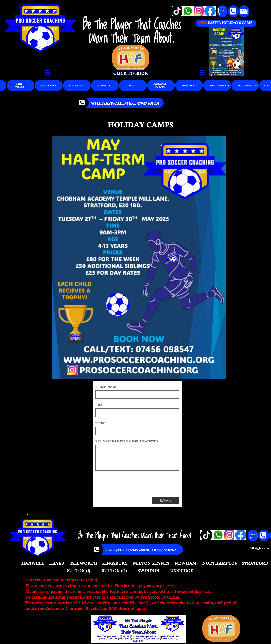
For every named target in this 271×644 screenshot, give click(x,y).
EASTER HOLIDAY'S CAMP (230, 22)
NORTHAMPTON (220, 563)
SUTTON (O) (114, 570)
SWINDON (149, 570)
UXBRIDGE (182, 570)
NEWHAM (186, 563)
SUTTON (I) (79, 570)
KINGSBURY (115, 563)
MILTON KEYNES (151, 563)
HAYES (57, 563)
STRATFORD (255, 563)
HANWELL (33, 563)
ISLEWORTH (84, 563)
